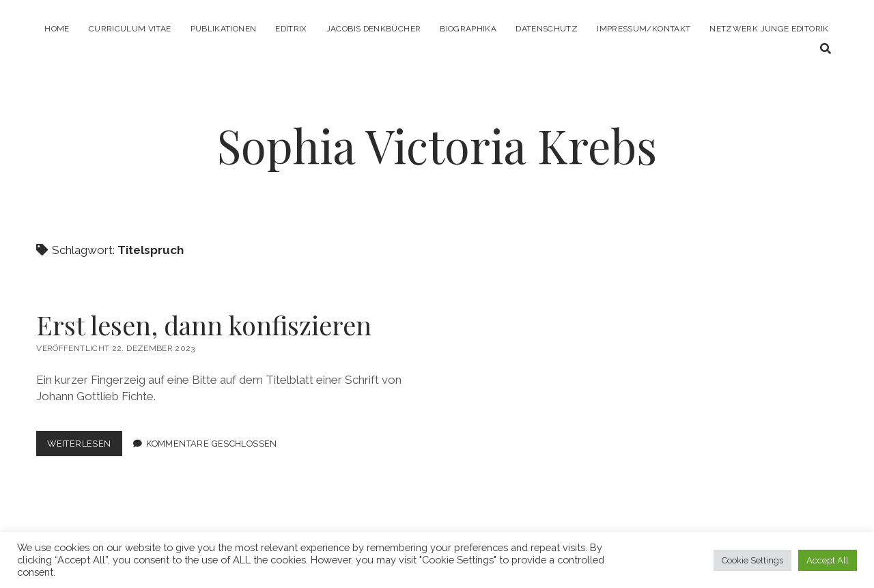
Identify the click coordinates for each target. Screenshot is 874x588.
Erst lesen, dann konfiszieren (204, 325)
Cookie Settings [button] (752, 560)
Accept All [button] (828, 560)
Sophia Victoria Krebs (437, 145)
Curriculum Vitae (130, 29)
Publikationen (224, 29)
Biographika (468, 29)
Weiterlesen (84, 446)
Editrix (291, 29)
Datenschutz (547, 29)
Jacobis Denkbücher (373, 29)
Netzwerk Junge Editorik (769, 29)
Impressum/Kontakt (644, 29)
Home (57, 29)
